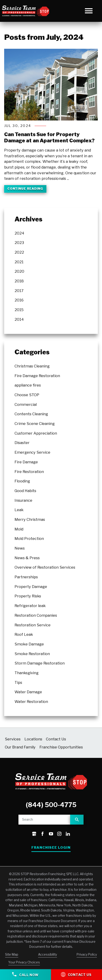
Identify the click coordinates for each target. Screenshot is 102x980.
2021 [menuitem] (19, 262)
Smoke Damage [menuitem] (29, 644)
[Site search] (44, 820)
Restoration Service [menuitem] (33, 625)
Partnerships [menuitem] (26, 577)
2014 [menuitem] (19, 319)
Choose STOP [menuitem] (27, 395)
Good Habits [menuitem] (25, 491)
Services (13, 739)
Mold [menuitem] (19, 529)
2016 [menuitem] (19, 300)
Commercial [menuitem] (26, 404)
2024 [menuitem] (19, 233)
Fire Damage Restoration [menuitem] (37, 376)
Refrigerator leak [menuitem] (30, 606)
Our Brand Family (20, 747)
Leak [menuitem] (19, 510)
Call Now (25, 974)
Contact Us (56, 739)
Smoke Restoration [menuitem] (32, 654)
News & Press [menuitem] (27, 558)
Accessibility (48, 954)
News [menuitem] (20, 548)
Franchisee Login (51, 848)
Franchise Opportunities (61, 747)
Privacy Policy (87, 954)
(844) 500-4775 (51, 805)
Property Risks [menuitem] (28, 596)
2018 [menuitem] (19, 281)
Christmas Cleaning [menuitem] (32, 366)
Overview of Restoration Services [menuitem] (45, 567)
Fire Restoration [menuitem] (29, 472)
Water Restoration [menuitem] (31, 702)
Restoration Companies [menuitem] (36, 615)
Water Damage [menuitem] (28, 692)
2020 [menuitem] (19, 272)
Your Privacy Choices (24, 963)
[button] (89, 11)
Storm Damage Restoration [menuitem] (40, 663)
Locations (33, 739)
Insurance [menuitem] (23, 500)
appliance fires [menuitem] (28, 385)
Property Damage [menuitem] (31, 587)
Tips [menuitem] (18, 682)
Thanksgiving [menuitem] (27, 673)
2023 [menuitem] (19, 243)
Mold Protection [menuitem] (29, 539)
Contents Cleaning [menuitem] (31, 414)
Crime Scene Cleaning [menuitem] (35, 424)
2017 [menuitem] (19, 291)
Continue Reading (25, 189)
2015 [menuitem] (19, 310)
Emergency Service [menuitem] (32, 452)
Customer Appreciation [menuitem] (36, 433)
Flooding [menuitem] (22, 481)
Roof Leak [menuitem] (24, 634)
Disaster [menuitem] (22, 443)
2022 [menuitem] (19, 252)
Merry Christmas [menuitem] (30, 519)
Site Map (12, 954)
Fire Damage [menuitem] (26, 462)
